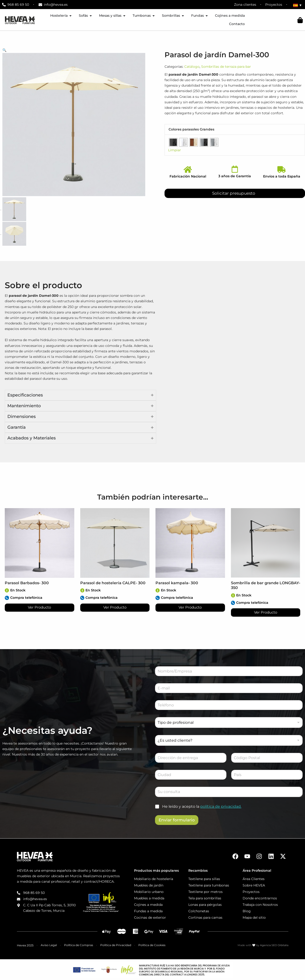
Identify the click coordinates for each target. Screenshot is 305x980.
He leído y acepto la (202, 806)
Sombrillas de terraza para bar (226, 67)
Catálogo (192, 67)
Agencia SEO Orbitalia (274, 945)
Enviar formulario (177, 820)
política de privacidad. (221, 806)
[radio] (173, 142)
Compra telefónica (26, 598)
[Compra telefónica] (7, 598)
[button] (76, 50)
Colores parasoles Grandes (191, 129)
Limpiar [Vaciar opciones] (175, 150)
